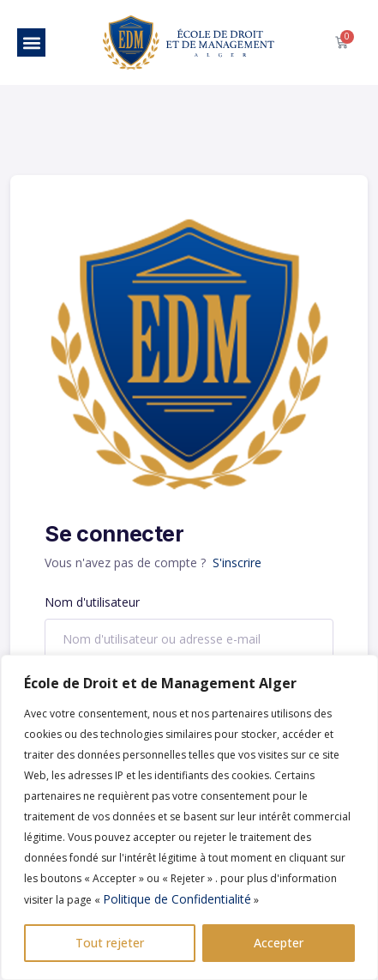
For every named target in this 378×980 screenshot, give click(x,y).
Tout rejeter (110, 943)
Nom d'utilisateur (92, 602)
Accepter (279, 943)
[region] (189, 817)
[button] (31, 42)
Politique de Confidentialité (177, 899)
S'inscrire (237, 563)
